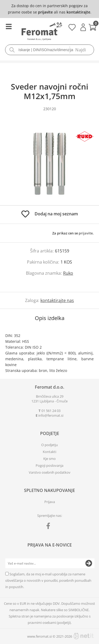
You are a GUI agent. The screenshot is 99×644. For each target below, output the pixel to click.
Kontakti (49, 452)
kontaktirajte (78, 12)
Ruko (68, 273)
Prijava (83, 27)
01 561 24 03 (51, 411)
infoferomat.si (51, 415)
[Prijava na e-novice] (89, 563)
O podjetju (49, 445)
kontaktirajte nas (57, 300)
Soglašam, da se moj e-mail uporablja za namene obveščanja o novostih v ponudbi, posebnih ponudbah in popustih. (48, 580)
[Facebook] (49, 527)
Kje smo (49, 459)
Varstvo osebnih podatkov (50, 472)
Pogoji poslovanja (49, 465)
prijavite (45, 12)
